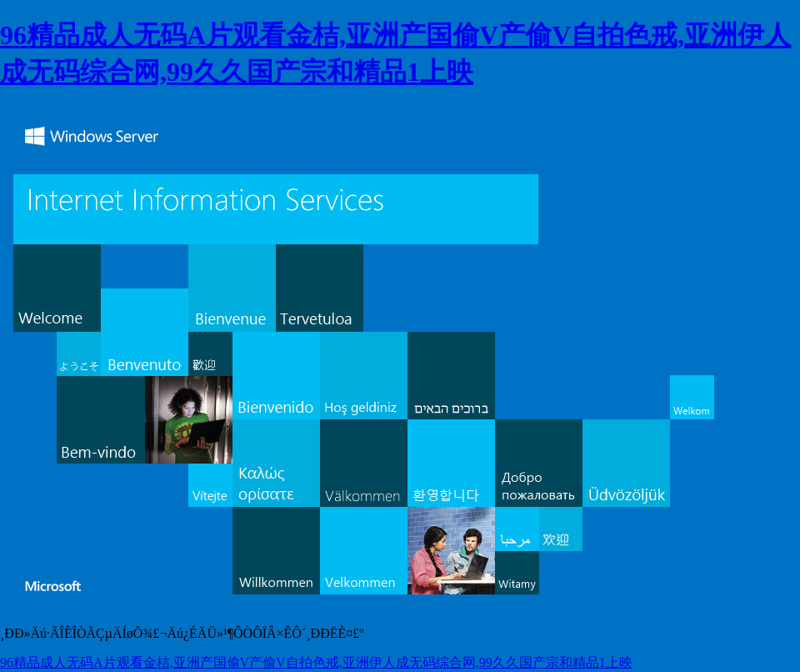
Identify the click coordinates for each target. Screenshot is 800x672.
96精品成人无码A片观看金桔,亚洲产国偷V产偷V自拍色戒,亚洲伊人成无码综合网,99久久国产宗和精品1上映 (316, 662)
